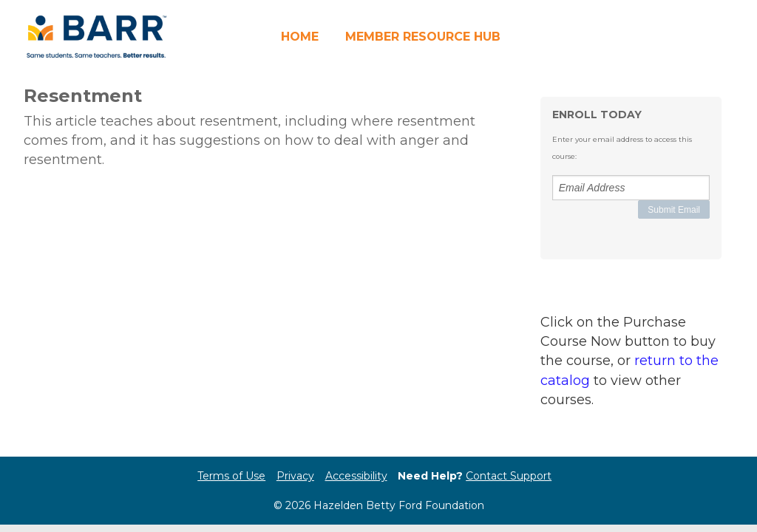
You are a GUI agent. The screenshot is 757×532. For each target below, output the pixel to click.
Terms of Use (231, 476)
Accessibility (356, 476)
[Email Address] (631, 188)
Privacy (295, 476)
